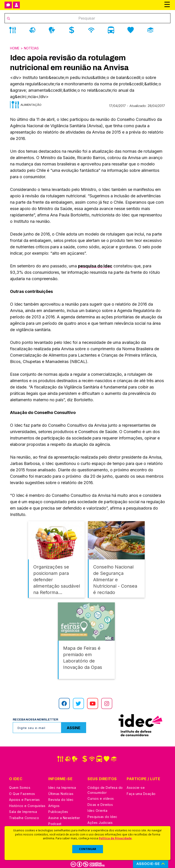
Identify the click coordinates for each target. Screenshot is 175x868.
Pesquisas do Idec (102, 812)
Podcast (55, 819)
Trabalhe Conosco (24, 813)
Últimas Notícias (61, 789)
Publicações (58, 807)
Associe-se (136, 783)
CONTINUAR (88, 849)
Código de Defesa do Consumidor (105, 785)
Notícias (31, 48)
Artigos (54, 801)
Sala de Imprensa (23, 807)
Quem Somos (20, 783)
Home (15, 48)
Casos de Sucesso (103, 824)
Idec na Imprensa (62, 783)
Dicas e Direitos (100, 800)
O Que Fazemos (22, 789)
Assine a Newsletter (64, 813)
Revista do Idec (61, 795)
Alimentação (31, 105)
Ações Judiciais (100, 818)
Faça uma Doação (141, 789)
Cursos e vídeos (101, 793)
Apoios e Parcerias (24, 795)
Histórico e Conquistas (27, 801)
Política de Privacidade (115, 838)
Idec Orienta (97, 806)
